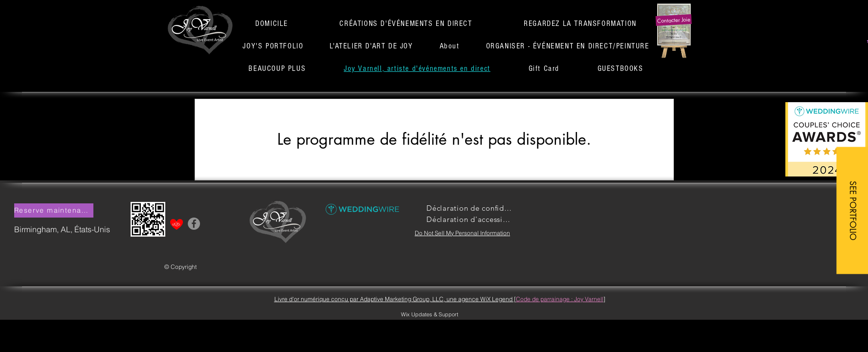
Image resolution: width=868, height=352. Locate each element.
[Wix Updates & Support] (430, 314)
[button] (673, 20)
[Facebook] (194, 224)
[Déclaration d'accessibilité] (469, 219)
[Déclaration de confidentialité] (469, 208)
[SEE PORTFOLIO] (852, 210)
